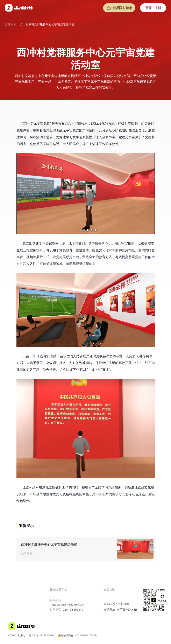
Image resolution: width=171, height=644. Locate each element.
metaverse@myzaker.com (67, 605)
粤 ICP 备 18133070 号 (41, 636)
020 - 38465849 (73, 609)
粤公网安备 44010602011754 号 (77, 636)
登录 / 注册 (153, 8)
